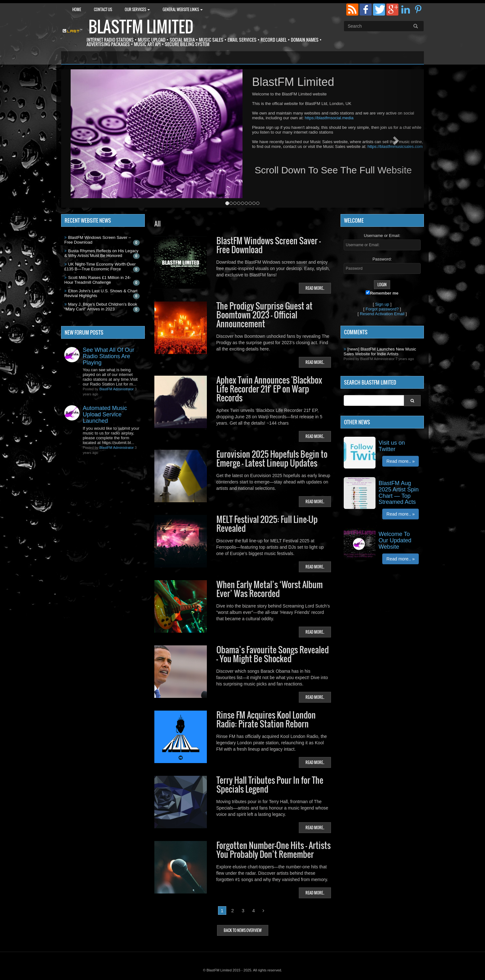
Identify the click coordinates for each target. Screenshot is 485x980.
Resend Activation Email (382, 314)
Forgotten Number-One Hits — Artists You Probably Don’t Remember (274, 850)
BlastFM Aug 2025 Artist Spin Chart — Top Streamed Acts (399, 493)
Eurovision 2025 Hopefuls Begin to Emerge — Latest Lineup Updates (272, 459)
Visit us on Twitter (392, 446)
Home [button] (77, 9)
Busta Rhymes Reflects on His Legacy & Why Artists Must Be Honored (101, 253)
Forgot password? (382, 309)
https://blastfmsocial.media (329, 118)
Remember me (382, 293)
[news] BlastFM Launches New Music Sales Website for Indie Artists (380, 351)
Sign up (382, 304)
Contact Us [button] (103, 9)
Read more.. (315, 288)
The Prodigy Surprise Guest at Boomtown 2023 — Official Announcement (264, 315)
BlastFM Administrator (116, 389)
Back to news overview (243, 930)
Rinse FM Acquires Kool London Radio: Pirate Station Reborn (266, 719)
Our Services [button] (137, 9)
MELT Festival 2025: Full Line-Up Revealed (267, 524)
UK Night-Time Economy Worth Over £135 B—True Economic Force (100, 267)
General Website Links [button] (183, 9)
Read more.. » (401, 461)
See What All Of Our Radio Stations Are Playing (109, 356)
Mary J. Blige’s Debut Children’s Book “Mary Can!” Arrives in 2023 (101, 307)
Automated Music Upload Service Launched (105, 414)
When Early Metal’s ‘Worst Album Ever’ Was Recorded (270, 589)
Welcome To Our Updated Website (395, 540)
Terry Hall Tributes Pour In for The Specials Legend (270, 785)
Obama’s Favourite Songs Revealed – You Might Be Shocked (273, 654)
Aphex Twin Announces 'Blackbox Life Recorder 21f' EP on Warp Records (269, 389)
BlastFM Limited (141, 27)
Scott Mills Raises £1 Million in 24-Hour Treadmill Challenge (98, 280)
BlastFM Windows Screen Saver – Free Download (269, 245)
